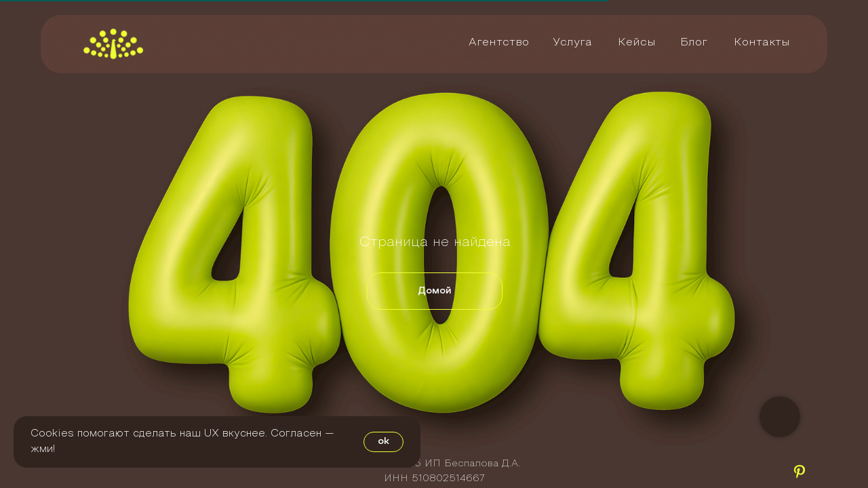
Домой (435, 291)
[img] (113, 44)
